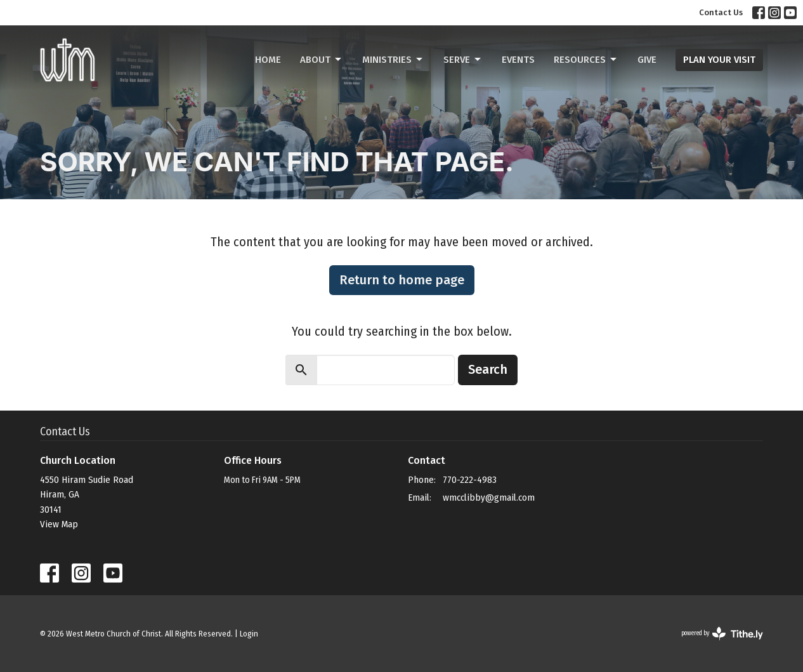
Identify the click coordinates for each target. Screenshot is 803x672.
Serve (463, 60)
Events (518, 60)
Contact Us (721, 12)
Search (488, 369)
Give (647, 60)
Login (249, 634)
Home (268, 60)
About (322, 60)
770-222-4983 (470, 480)
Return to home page (402, 280)
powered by (722, 634)
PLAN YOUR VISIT (719, 60)
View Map (59, 524)
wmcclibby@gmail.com (489, 497)
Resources (586, 60)
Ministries (393, 60)
